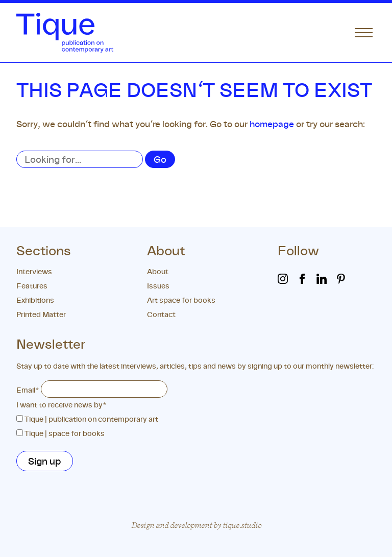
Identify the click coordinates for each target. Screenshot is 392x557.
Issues (158, 286)
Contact (161, 314)
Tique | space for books (65, 433)
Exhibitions (35, 300)
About (158, 271)
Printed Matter (41, 314)
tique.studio (242, 525)
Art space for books (181, 300)
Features (32, 286)
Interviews (34, 271)
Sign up (45, 461)
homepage (272, 124)
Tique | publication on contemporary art (91, 419)
